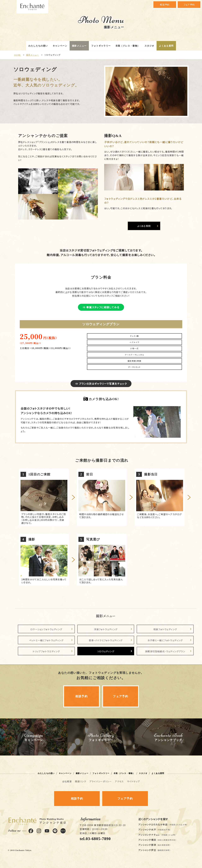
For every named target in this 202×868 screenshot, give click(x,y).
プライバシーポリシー (101, 781)
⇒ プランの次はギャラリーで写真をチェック (101, 384)
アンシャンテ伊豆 (155, 850)
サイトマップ (133, 781)
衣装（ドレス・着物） (128, 46)
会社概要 (67, 781)
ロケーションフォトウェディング (46, 629)
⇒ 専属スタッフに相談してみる (101, 307)
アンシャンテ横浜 (158, 840)
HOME (18, 55)
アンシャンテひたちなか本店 (163, 824)
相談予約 (165, 5)
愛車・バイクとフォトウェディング (106, 640)
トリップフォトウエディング (46, 651)
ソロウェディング (106, 651)
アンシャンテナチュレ (157, 835)
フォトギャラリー (101, 46)
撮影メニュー (79, 46)
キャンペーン (60, 46)
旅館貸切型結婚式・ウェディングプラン (165, 651)
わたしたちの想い (38, 46)
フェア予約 (189, 5)
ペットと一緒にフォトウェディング (46, 640)
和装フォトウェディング (165, 629)
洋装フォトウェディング (106, 629)
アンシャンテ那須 (155, 845)
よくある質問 (166, 46)
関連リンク (81, 781)
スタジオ (149, 46)
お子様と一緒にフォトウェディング (165, 640)
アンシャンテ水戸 (155, 829)
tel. (95, 839)
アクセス (119, 781)
